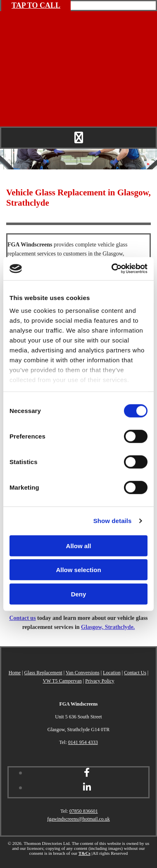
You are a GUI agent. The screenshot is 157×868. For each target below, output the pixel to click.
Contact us (22, 618)
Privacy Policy (100, 681)
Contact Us (135, 673)
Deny (79, 594)
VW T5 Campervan (62, 681)
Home (15, 673)
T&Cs (84, 853)
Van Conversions (83, 673)
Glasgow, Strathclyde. (108, 627)
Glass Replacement (43, 673)
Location (112, 673)
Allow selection (78, 570)
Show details (113, 521)
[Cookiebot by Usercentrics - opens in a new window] (112, 269)
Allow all (79, 545)
